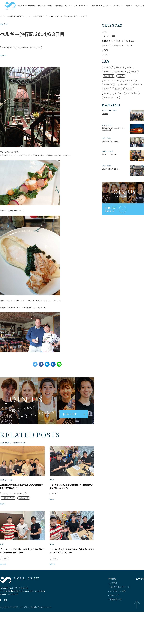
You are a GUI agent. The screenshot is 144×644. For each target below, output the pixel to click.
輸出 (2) (107, 103)
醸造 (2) (107, 99)
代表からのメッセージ (120, 621)
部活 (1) (117, 99)
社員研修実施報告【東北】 (112, 181)
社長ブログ (54, 16)
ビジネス (114, 617)
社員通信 (134, 6)
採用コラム (115, 629)
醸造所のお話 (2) (109, 94)
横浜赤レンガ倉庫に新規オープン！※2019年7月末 (114, 141)
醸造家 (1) (136, 94)
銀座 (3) (121, 86)
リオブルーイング (8, 520)
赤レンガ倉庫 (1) (132, 103)
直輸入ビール (24, 520)
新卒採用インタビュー (110, 166)
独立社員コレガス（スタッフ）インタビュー (77, 6)
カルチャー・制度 (50, 6)
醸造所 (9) (124, 94)
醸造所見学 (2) (130, 90)
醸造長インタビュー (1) (112, 90)
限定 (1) (134, 81)
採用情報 (112, 612)
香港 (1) (107, 81)
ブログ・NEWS (38, 16)
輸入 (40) (118, 103)
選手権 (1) (129, 99)
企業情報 (140, 612)
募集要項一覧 (116, 633)
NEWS (37, 6)
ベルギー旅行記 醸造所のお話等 (29, 55)
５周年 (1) (107, 77)
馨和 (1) (130, 77)
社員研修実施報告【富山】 (112, 153)
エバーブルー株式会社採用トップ (13, 16)
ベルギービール (19, 516)
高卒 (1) (119, 77)
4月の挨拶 (106, 126)
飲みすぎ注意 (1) (120, 81)
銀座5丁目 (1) (108, 86)
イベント (5, 516)
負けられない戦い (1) (111, 107)
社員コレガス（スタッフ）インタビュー (112, 6)
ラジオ (54, 516)
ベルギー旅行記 (7, 55)
